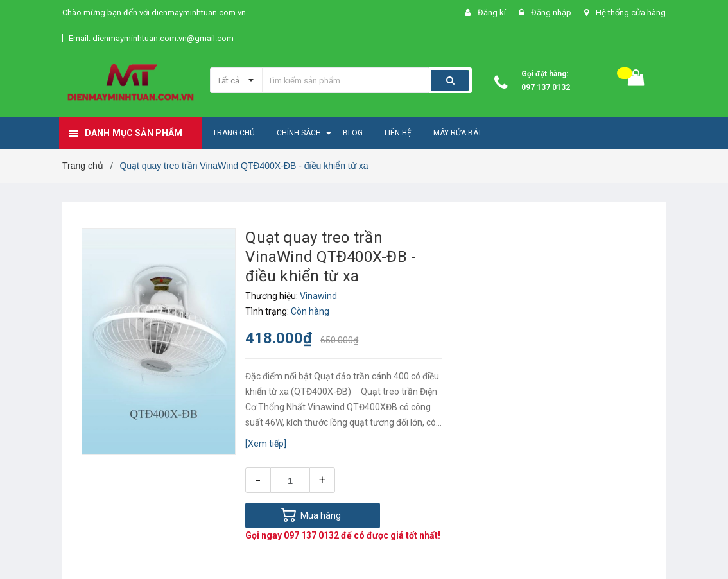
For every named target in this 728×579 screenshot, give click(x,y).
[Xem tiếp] (266, 444)
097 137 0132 (546, 87)
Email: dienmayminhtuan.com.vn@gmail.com (151, 38)
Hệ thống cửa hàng (631, 13)
